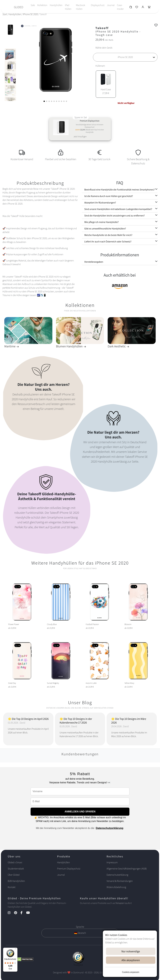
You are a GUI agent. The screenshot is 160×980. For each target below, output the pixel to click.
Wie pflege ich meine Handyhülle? (101, 222)
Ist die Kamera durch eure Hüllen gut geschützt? (109, 196)
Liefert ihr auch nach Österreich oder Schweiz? (108, 242)
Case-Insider (120, 7)
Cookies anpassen (131, 972)
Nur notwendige (131, 951)
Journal (111, 5)
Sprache (80, 927)
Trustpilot (78, 965)
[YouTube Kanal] (30, 913)
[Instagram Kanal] (11, 913)
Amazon (120, 903)
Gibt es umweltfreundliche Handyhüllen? (105, 229)
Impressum (112, 862)
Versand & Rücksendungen (120, 881)
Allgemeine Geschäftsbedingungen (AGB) (127, 869)
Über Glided (14, 875)
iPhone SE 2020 (30, 14)
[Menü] (16, 950)
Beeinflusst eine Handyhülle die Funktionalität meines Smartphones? (119, 190)
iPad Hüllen (68, 7)
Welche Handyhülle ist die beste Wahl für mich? (108, 235)
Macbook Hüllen (81, 7)
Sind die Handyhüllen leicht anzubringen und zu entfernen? (115, 216)
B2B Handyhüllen (16, 881)
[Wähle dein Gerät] (125, 57)
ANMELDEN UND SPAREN (80, 812)
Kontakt (12, 887)
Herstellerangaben (94, 262)
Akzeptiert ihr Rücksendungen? (100, 203)
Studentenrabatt (16, 869)
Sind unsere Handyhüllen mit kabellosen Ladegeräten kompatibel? (118, 209)
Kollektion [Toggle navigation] (42, 5)
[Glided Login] (143, 8)
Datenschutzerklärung (110, 828)
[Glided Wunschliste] (131, 8)
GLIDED (19, 7)
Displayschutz (98, 5)
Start (5, 14)
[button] (44, 101)
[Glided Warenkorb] (149, 8)
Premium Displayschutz (69, 869)
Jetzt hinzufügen (80, 137)
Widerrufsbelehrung (116, 887)
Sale (33, 5)
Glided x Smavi (15, 862)
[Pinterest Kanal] (17, 913)
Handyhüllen (56, 5)
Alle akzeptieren (131, 960)
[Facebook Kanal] (23, 913)
